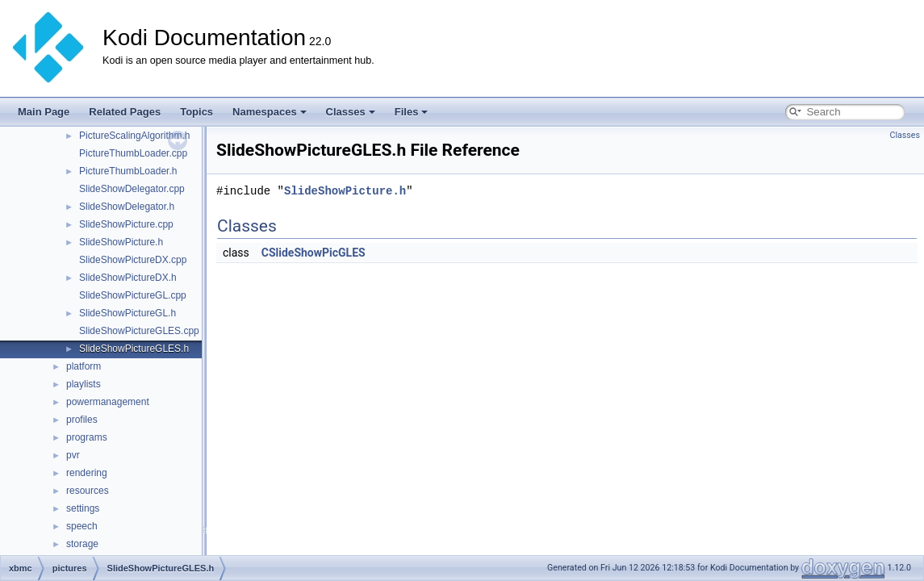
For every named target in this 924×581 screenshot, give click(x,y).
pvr (73, 455)
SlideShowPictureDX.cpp (133, 260)
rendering (87, 473)
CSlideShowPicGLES (314, 253)
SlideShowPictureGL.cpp (133, 295)
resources (88, 491)
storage (82, 544)
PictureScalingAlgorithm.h (134, 136)
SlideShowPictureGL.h (128, 313)
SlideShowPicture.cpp (126, 224)
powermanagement (108, 402)
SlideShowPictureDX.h (128, 278)
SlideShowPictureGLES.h (134, 349)
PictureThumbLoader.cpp (133, 153)
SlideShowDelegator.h (127, 207)
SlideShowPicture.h (121, 242)
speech (82, 526)
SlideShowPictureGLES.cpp (139, 331)
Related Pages (125, 112)
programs (87, 437)
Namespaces (270, 112)
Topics (197, 112)
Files (412, 112)
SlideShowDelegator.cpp (132, 189)
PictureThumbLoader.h (128, 171)
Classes (351, 112)
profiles (82, 420)
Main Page (44, 112)
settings (83, 508)
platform (84, 366)
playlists (84, 384)
